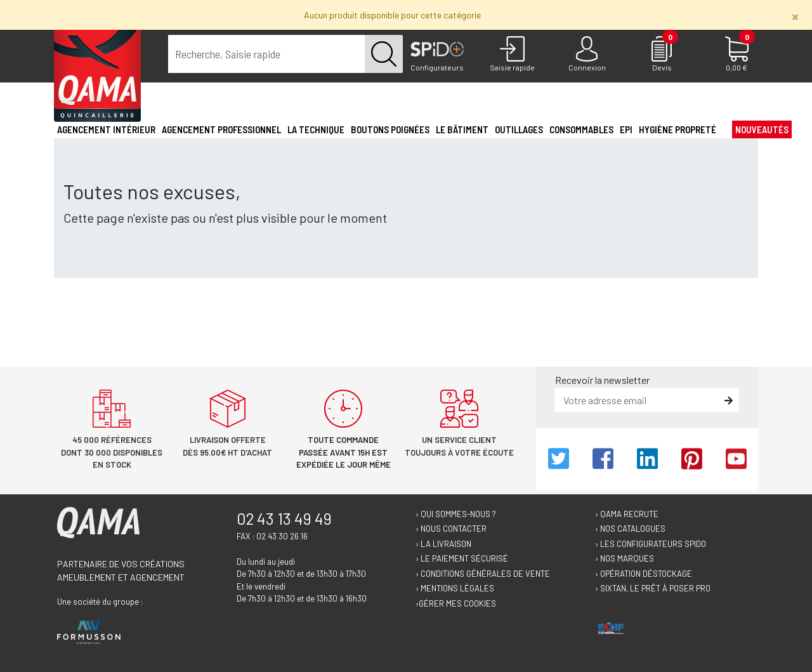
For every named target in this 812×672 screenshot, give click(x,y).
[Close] (795, 16)
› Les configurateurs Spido (651, 544)
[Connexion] (587, 55)
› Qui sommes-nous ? (456, 514)
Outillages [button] (519, 129)
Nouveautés (762, 129)
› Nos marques (625, 558)
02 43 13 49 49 (284, 518)
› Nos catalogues (630, 529)
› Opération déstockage (644, 574)
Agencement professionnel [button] (221, 129)
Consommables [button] (581, 129)
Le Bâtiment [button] (462, 129)
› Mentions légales (455, 588)
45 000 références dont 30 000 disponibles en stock (112, 452)
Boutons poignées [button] (390, 129)
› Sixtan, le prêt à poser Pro (653, 588)
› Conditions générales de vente (483, 574)
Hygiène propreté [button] (678, 129)
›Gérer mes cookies (456, 603)
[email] (638, 400)
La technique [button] (316, 129)
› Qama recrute (627, 514)
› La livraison (443, 544)
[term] (267, 54)
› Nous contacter (451, 529)
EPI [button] (626, 129)
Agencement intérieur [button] (106, 129)
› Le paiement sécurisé (462, 558)
